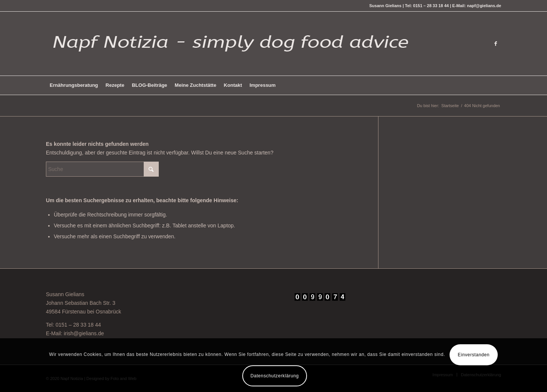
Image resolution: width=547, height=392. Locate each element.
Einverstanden (474, 355)
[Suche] (102, 169)
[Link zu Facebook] (495, 44)
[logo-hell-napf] (229, 44)
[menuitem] (74, 85)
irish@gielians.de (84, 333)
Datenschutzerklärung (275, 376)
